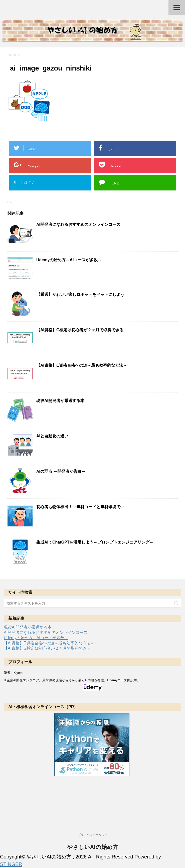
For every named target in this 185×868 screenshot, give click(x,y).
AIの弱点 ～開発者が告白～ (61, 471)
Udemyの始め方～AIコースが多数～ (69, 260)
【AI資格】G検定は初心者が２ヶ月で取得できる (80, 330)
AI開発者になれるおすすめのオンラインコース (78, 224)
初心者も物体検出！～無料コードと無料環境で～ (80, 507)
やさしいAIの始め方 (93, 847)
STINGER (11, 864)
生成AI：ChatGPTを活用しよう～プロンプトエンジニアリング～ (95, 542)
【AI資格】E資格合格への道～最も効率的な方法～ (82, 365)
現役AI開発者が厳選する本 (60, 401)
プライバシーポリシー (93, 835)
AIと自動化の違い (52, 436)
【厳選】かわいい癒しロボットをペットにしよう (80, 294)
